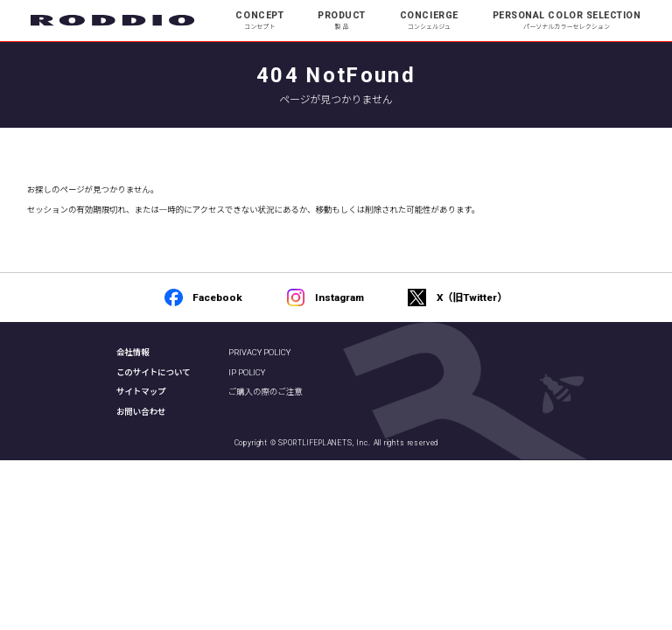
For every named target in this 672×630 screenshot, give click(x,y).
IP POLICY (247, 372)
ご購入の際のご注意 (266, 392)
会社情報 (133, 352)
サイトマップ (141, 392)
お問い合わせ (141, 412)
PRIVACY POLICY (259, 352)
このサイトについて (154, 372)
